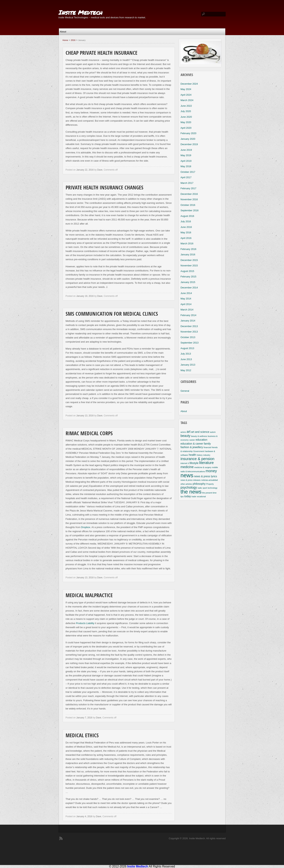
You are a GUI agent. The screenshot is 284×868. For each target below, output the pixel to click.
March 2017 (187, 183)
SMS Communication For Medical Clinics (112, 314)
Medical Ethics (82, 736)
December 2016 (189, 194)
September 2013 (190, 343)
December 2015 (189, 260)
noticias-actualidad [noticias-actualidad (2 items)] (209, 480)
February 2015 (189, 277)
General (185, 391)
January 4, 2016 (84, 816)
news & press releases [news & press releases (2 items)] (191, 480)
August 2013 (187, 348)
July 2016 (186, 221)
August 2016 (187, 216)
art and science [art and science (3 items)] (200, 432)
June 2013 (186, 359)
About (63, 32)
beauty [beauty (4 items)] (186, 436)
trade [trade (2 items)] (194, 496)
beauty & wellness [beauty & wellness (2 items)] (199, 436)
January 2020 (188, 139)
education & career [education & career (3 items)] (192, 444)
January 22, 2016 (85, 170)
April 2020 (186, 128)
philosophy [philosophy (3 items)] (199, 484)
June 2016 (186, 227)
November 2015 (189, 266)
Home (65, 40)
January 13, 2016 (85, 416)
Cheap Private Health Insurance (102, 53)
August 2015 (187, 271)
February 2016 (189, 249)
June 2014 (186, 293)
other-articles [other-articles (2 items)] (186, 484)
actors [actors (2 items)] (183, 432)
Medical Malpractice (89, 596)
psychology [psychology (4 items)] (189, 488)
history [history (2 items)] (200, 455)
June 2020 (186, 117)
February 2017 (189, 188)
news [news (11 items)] (187, 475)
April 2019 (186, 161)
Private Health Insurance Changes (105, 188)
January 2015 (188, 282)
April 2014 (186, 304)
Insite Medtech (80, 12)
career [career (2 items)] (192, 440)
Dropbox (86, 527)
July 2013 (186, 354)
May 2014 (186, 299)
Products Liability (85, 623)
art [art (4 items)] (188, 432)
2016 (73, 40)
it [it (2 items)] (188, 463)
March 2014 (187, 310)
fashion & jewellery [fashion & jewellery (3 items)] (192, 447)
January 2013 (188, 365)
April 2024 (186, 95)
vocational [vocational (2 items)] (201, 496)
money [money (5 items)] (211, 471)
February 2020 (189, 133)
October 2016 (188, 205)
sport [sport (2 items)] (205, 488)
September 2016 (190, 210)
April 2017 (186, 177)
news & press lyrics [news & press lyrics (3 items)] (206, 476)
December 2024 (189, 84)
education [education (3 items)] (201, 440)
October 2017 (188, 172)
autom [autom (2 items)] (213, 432)
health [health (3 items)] (192, 455)
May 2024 (186, 89)
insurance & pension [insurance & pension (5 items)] (198, 459)
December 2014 (189, 288)
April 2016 (186, 238)
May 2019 (186, 155)
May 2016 (186, 232)
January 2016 (188, 254)
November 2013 (189, 332)
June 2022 (186, 106)
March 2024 (187, 100)
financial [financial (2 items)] (207, 447)
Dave (100, 170)
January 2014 (188, 321)
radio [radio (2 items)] (200, 488)
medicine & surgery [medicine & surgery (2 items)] (203, 467)
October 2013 (188, 337)
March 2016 (187, 243)
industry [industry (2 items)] (207, 455)
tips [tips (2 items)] (182, 496)
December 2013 (189, 326)
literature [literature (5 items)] (206, 463)
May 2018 (186, 166)
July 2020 (186, 111)
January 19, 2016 (85, 296)
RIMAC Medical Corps (89, 434)
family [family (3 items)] (207, 444)
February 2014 (189, 315)
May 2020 (186, 122)
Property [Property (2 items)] (210, 484)
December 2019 (189, 144)
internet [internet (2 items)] (184, 463)
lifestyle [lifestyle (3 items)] (194, 463)
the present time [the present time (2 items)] (209, 493)
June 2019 (186, 150)
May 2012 (186, 370)
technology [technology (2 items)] (213, 488)
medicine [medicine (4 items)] (187, 467)
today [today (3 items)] (188, 496)
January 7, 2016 (84, 718)
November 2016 (189, 199)
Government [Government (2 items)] (199, 451)
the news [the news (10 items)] (191, 492)
